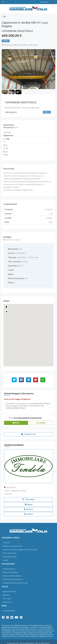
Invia (16, 417)
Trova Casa (7, 593)
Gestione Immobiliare (10, 566)
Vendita (6, 41)
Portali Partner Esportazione (13, 574)
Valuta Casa (7, 596)
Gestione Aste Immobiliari (12, 570)
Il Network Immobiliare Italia (12, 540)
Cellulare (28, 508)
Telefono (29, 503)
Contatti (5, 554)
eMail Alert (6, 589)
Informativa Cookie (9, 551)
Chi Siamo (6, 537)
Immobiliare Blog (9, 605)
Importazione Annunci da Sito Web (15, 577)
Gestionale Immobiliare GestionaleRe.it (32, 640)
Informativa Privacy (10, 547)
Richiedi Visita (29, 428)
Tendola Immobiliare (14, 439)
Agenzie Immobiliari (10, 586)
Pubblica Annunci (9, 563)
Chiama (41, 417)
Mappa (29, 499)
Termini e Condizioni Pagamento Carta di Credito (20, 544)
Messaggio (29, 493)
